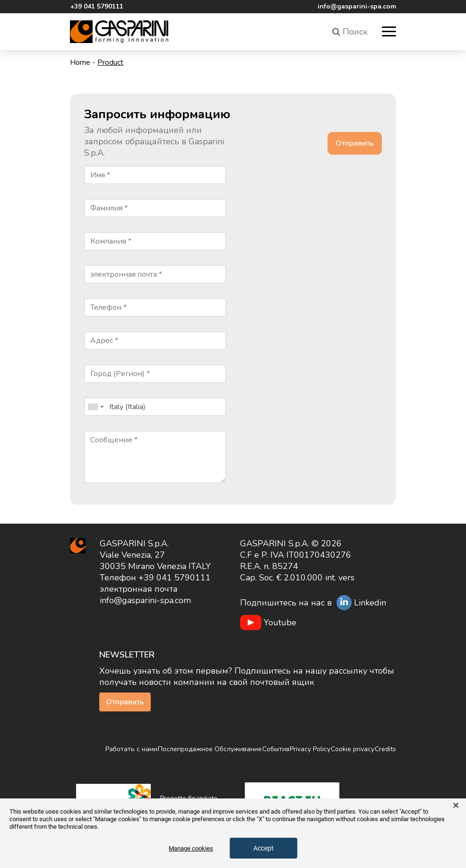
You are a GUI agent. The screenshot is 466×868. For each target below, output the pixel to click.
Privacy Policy (310, 749)
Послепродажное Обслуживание (210, 749)
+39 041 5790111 (97, 6)
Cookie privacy (353, 749)
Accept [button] (263, 848)
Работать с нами (131, 749)
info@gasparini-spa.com (357, 6)
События (276, 749)
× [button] (456, 806)
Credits (385, 749)
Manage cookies (191, 848)
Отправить (125, 702)
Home (80, 62)
